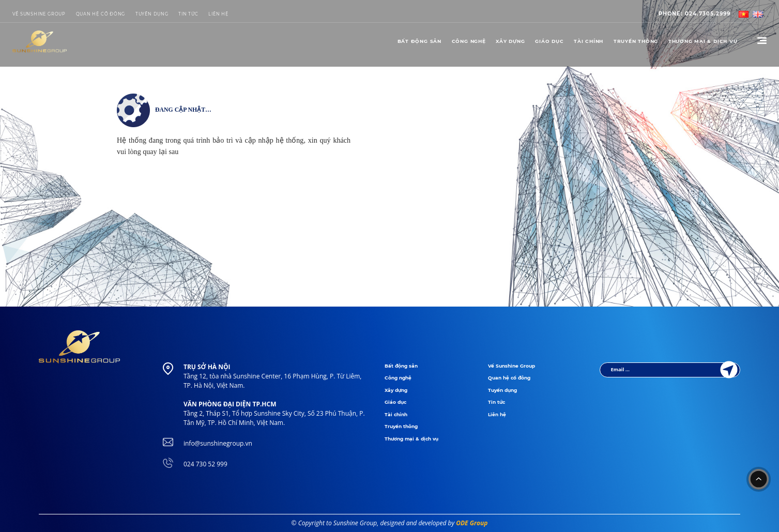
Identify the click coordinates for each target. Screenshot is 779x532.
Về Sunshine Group (39, 14)
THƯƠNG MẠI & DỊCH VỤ (703, 41)
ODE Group (472, 523)
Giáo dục (549, 41)
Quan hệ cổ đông (101, 14)
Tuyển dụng (152, 14)
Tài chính (589, 41)
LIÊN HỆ (218, 14)
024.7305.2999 (694, 14)
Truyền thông (636, 41)
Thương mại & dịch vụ (411, 439)
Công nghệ (469, 41)
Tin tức (188, 14)
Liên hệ (497, 414)
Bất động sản (419, 41)
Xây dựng (510, 41)
